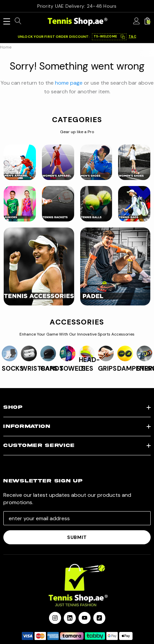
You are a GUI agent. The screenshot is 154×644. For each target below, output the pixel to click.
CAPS (49, 369)
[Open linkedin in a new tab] (70, 618)
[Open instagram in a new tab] (55, 618)
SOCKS (13, 369)
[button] (109, 37)
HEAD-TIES (89, 364)
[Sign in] (137, 21)
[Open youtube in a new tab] (85, 618)
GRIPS (107, 369)
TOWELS (72, 369)
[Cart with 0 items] (147, 21)
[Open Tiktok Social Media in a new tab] (99, 618)
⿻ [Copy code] (123, 37)
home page (69, 83)
